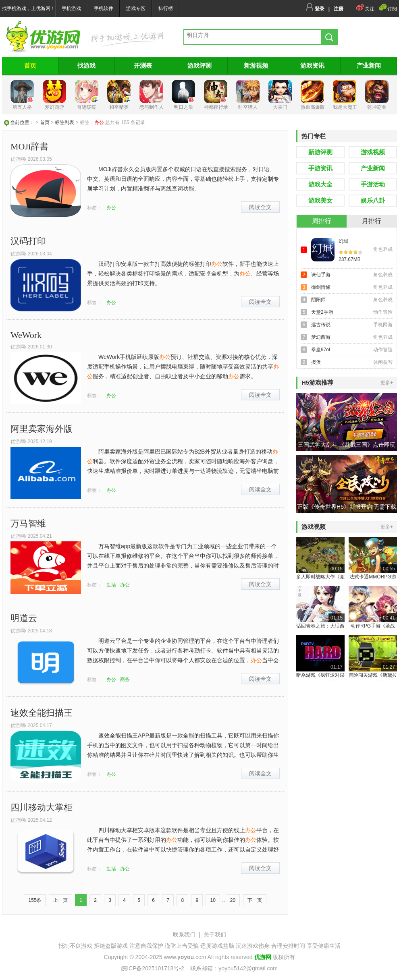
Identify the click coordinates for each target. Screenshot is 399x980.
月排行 (372, 221)
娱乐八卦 (373, 200)
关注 (365, 9)
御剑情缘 (321, 287)
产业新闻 (369, 65)
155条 (35, 900)
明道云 (24, 618)
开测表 (143, 65)
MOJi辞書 (29, 146)
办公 (111, 208)
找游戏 (86, 65)
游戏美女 (320, 200)
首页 (30, 65)
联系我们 (184, 934)
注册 (339, 9)
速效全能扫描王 (42, 713)
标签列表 (64, 122)
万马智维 (28, 523)
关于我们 (215, 934)
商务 (125, 680)
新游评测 (320, 152)
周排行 (322, 221)
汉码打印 (28, 241)
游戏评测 (199, 65)
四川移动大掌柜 (42, 807)
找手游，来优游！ (43, 37)
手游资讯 (320, 168)
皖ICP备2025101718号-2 (153, 968)
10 (213, 900)
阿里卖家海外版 (42, 429)
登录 (315, 9)
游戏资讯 (312, 65)
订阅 (388, 9)
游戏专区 (136, 8)
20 (233, 900)
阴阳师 (318, 300)
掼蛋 (316, 362)
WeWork (26, 335)
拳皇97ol (321, 350)
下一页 (255, 900)
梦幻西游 (321, 337)
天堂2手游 (322, 312)
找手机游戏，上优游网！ (29, 8)
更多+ (387, 383)
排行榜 (166, 8)
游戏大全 (320, 184)
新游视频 (256, 65)
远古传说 (321, 325)
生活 (111, 585)
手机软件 (104, 8)
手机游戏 (71, 8)
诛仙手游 (321, 275)
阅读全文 (260, 207)
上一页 (60, 900)
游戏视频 (373, 152)
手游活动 (373, 184)
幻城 (343, 241)
